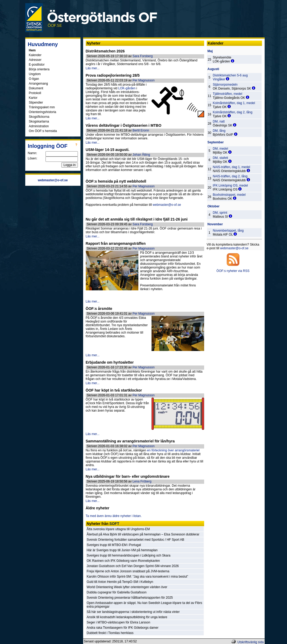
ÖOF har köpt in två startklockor (114, 390)
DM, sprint (220, 213)
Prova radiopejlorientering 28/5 (113, 75)
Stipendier (36, 103)
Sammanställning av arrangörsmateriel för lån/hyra (130, 441)
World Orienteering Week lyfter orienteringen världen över (127, 587)
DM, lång (219, 131)
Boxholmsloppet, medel (229, 195)
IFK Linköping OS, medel (230, 186)
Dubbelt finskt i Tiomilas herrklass (110, 633)
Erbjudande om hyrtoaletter (110, 362)
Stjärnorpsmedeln (225, 85)
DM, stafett (220, 158)
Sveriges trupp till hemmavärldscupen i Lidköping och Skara (129, 555)
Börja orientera (39, 69)
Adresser (35, 60)
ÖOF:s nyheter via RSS (233, 271)
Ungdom (35, 74)
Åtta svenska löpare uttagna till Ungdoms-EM (118, 529)
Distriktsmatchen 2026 (105, 51)
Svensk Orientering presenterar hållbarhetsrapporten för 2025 (130, 598)
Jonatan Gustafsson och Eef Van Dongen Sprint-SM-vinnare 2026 (133, 566)
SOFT (114, 524)
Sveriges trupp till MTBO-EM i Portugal (114, 545)
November (215, 224)
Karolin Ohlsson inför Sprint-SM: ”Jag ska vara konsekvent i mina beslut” (138, 577)
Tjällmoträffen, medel (228, 94)
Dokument (36, 88)
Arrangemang (39, 84)
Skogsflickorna (39, 117)
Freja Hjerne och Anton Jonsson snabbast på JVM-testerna (128, 571)
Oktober (214, 206)
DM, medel (220, 149)
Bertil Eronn (141, 130)
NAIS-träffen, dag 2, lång (230, 176)
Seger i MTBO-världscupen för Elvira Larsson (119, 622)
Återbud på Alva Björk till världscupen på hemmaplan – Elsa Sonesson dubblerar (143, 534)
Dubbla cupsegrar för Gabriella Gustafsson (117, 592)
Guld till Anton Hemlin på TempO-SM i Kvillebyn (120, 582)
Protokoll (35, 93)
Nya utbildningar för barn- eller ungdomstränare (128, 476)
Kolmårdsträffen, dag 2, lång (233, 112)
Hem (32, 50)
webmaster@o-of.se (167, 205)
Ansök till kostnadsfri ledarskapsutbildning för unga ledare (127, 617)
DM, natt (219, 121)
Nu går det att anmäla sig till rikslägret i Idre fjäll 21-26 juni (137, 219)
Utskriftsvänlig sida (250, 642)
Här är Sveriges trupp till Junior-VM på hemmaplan (122, 550)
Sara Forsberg (143, 56)
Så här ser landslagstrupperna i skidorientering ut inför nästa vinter (133, 612)
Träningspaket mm (42, 107)
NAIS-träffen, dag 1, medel (231, 167)
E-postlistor (37, 65)
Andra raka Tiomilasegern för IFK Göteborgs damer (123, 628)
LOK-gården (127, 88)
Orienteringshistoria (43, 112)
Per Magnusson (144, 80)
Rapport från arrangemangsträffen (116, 243)
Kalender (35, 55)
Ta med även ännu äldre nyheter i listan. (114, 516)
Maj (210, 51)
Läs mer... (93, 68)
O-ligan (34, 79)
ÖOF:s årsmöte (99, 309)
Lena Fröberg (142, 481)
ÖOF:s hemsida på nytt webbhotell (116, 181)
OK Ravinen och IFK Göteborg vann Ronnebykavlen (123, 561)
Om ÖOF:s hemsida (43, 131)
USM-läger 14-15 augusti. (108, 150)
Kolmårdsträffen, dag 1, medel (234, 103)
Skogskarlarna (39, 121)
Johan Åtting (141, 155)
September (216, 142)
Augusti (213, 69)
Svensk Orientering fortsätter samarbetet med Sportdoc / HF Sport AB (136, 540)
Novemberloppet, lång (228, 231)
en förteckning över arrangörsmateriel (173, 450)
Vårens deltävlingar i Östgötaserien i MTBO (124, 125)
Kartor (33, 98)
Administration (39, 126)
